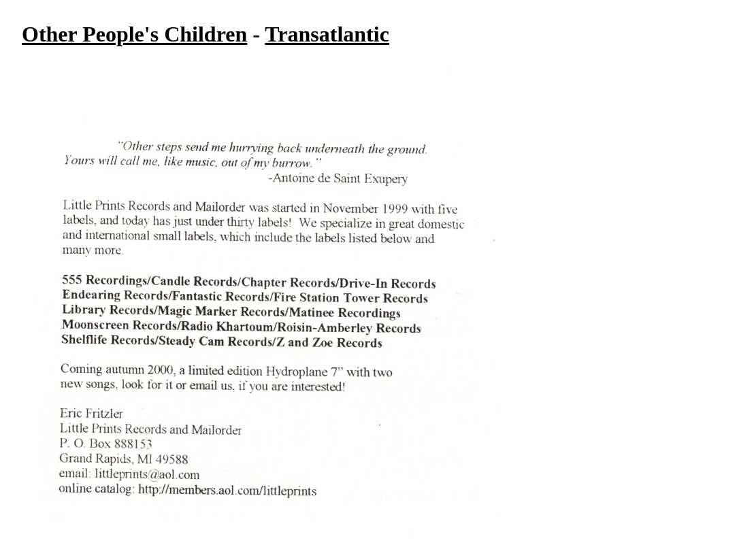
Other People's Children (134, 34)
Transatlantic (327, 34)
